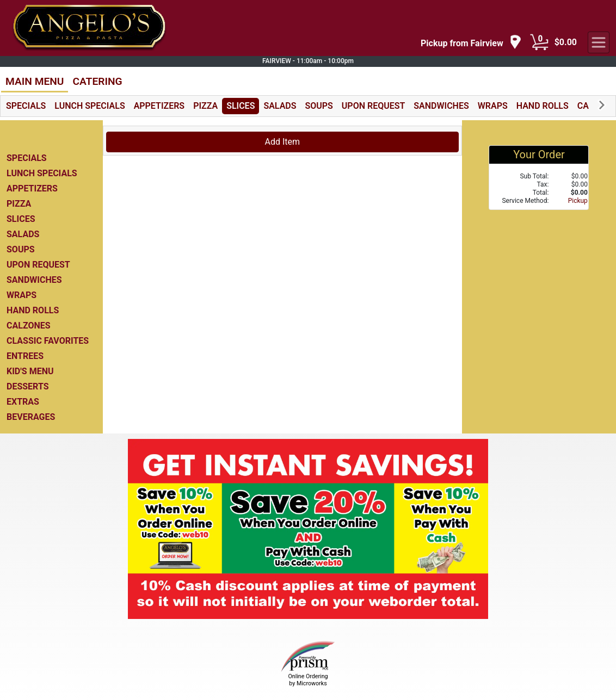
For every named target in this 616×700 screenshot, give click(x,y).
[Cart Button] (539, 42)
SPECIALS (26, 106)
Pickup (578, 201)
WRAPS (493, 106)
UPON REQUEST (373, 106)
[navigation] (471, 43)
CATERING (97, 81)
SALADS (280, 106)
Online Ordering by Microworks (308, 680)
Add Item (283, 142)
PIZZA (205, 106)
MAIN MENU (35, 81)
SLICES (241, 106)
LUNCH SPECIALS (90, 106)
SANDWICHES (441, 106)
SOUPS (319, 106)
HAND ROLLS (543, 106)
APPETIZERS (159, 106)
